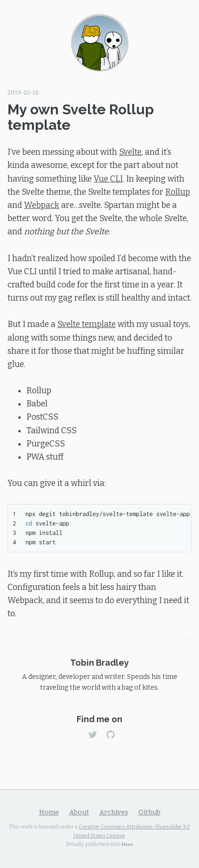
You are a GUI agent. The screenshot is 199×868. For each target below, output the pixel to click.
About (79, 813)
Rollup (178, 192)
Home (49, 813)
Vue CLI (108, 179)
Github (149, 813)
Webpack (42, 205)
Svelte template (87, 324)
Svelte (130, 152)
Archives (114, 813)
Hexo (127, 844)
